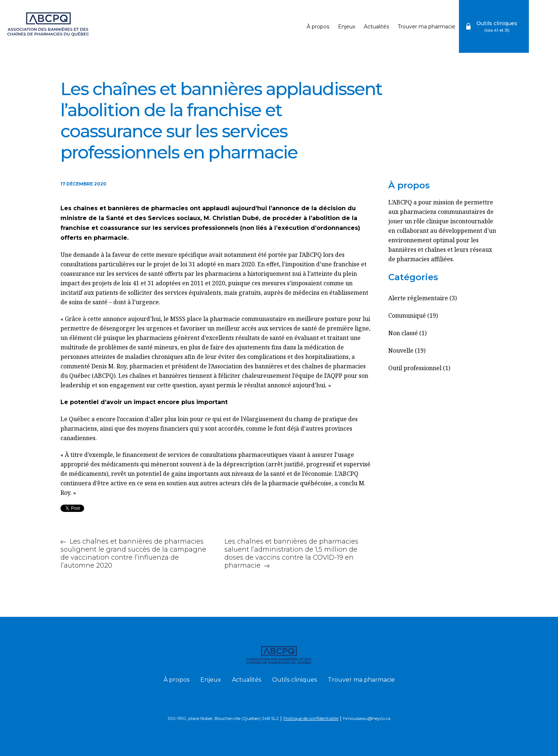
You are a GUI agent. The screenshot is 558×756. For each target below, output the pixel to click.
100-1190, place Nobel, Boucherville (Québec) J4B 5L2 (223, 718)
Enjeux (347, 27)
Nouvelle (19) (407, 350)
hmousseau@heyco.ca (367, 718)
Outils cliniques (294, 680)
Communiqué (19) (413, 316)
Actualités (376, 27)
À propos (318, 27)
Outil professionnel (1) (419, 368)
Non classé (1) (407, 333)
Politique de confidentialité (311, 718)
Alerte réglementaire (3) (423, 298)
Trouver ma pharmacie (427, 27)
